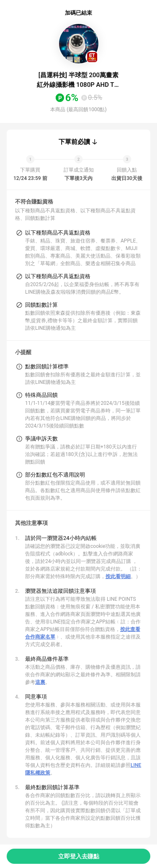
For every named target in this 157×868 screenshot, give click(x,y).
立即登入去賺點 (79, 856)
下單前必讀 (74, 142)
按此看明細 (118, 576)
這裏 (40, 682)
